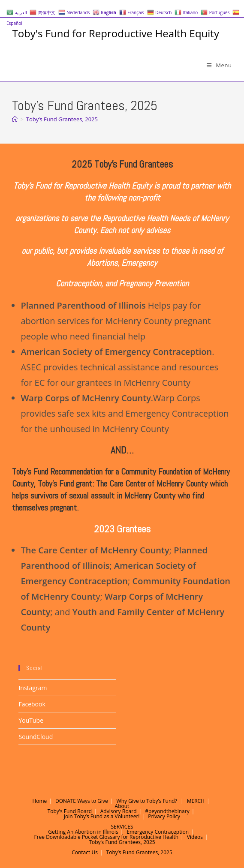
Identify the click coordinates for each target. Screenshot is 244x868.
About (122, 806)
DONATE (66, 801)
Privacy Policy (164, 816)
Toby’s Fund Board (70, 811)
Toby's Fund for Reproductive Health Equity (115, 33)
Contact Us (85, 852)
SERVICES (122, 827)
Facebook (32, 704)
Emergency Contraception (158, 832)
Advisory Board (119, 811)
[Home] (15, 119)
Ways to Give (93, 801)
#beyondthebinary (167, 811)
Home (39, 801)
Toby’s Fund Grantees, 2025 (62, 119)
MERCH (196, 801)
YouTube (31, 720)
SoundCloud (36, 737)
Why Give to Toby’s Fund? (147, 801)
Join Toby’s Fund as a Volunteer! (102, 816)
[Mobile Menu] (219, 65)
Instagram (33, 688)
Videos (195, 837)
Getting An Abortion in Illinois (83, 832)
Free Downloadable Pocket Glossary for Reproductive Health (106, 837)
